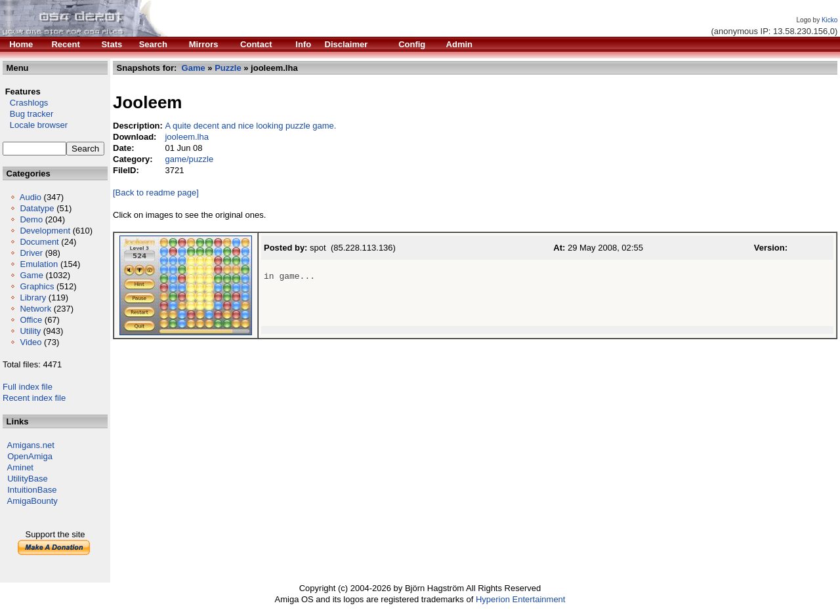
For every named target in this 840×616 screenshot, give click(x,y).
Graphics (37, 286)
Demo (31, 219)
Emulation (39, 264)
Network (35, 309)
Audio (31, 197)
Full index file (28, 387)
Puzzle (228, 68)
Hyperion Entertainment (521, 599)
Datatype (37, 208)
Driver (31, 253)
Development (45, 231)
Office (31, 320)
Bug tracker (28, 114)
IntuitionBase (32, 490)
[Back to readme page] (156, 193)
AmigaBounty (32, 501)
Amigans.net (31, 445)
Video (31, 342)
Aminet (20, 467)
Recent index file (34, 398)
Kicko (829, 20)
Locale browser (35, 125)
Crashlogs (25, 103)
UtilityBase (27, 479)
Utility (30, 331)
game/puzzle (189, 159)
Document (39, 242)
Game (31, 275)
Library (33, 298)
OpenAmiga (30, 456)
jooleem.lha (187, 137)
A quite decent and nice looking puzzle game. (250, 126)
